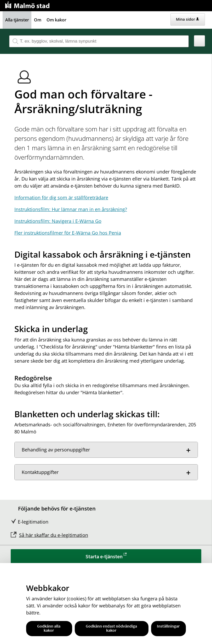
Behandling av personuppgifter (56, 450)
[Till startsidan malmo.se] (28, 4)
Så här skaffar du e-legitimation (54, 535)
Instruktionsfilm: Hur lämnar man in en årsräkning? (71, 209)
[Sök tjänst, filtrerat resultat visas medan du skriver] (99, 41)
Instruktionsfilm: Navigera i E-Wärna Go (58, 221)
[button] (200, 41)
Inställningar (168, 626)
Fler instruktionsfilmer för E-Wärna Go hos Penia (68, 233)
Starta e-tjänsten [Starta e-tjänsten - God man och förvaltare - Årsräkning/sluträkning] (104, 556)
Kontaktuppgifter (40, 472)
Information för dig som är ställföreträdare (61, 198)
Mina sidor (187, 19)
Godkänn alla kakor (49, 628)
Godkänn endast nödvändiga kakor (111, 628)
